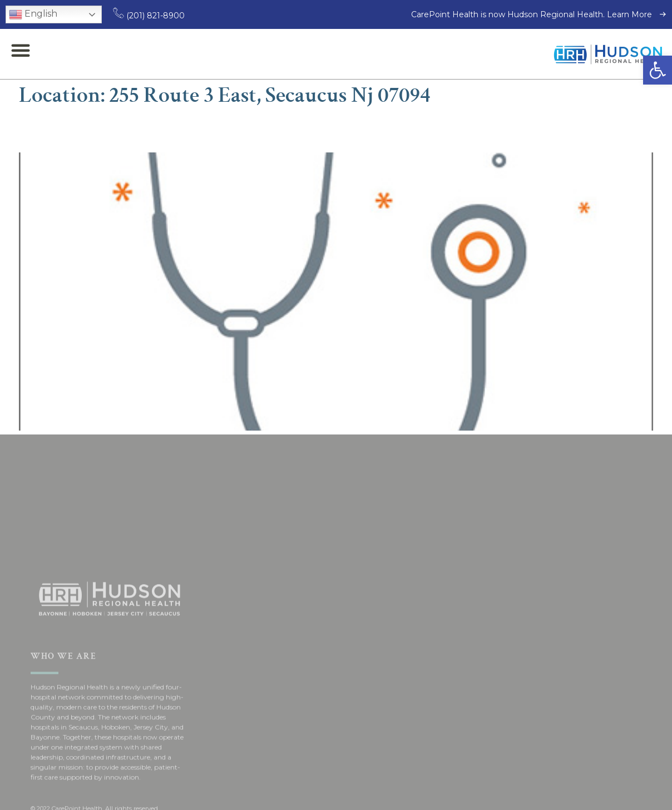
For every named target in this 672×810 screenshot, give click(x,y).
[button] (658, 70)
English (33, 14)
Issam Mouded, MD (104, 130)
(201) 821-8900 (149, 16)
